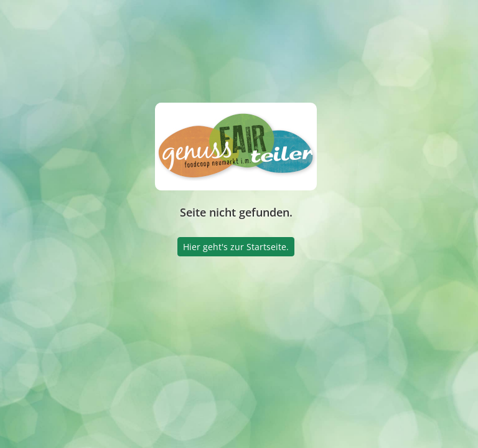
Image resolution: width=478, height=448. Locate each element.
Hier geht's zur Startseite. (236, 247)
